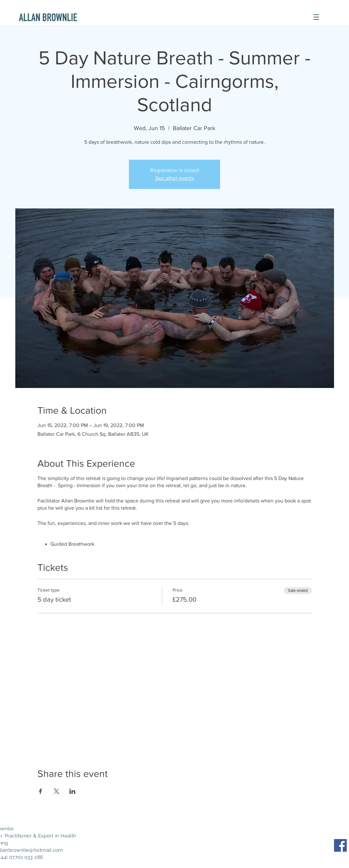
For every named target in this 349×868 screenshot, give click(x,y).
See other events (175, 178)
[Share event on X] (56, 791)
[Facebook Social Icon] (340, 845)
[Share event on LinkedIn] (72, 791)
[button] (316, 17)
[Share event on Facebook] (41, 791)
